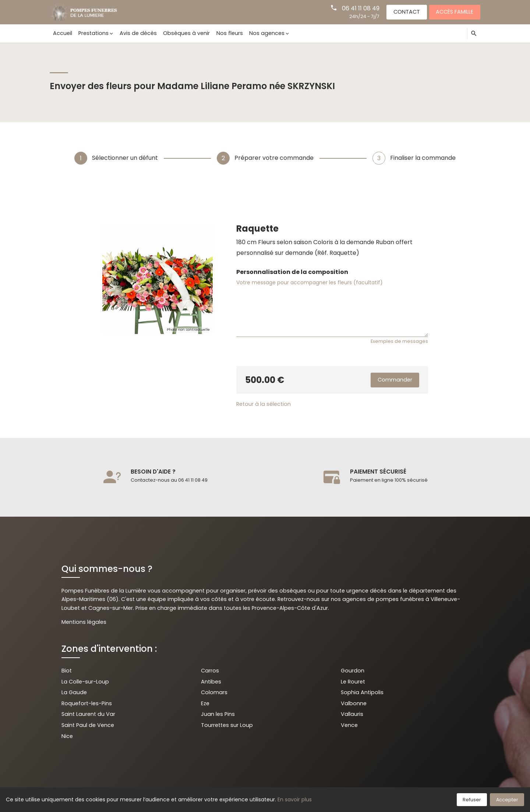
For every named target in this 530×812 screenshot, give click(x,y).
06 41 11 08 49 (361, 8)
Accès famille (455, 12)
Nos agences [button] (267, 33)
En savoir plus (295, 799)
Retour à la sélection (264, 404)
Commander (395, 380)
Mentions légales (84, 622)
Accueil (63, 33)
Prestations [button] (93, 33)
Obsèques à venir (186, 33)
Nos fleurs (230, 33)
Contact (407, 12)
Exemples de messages (399, 341)
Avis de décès (138, 33)
